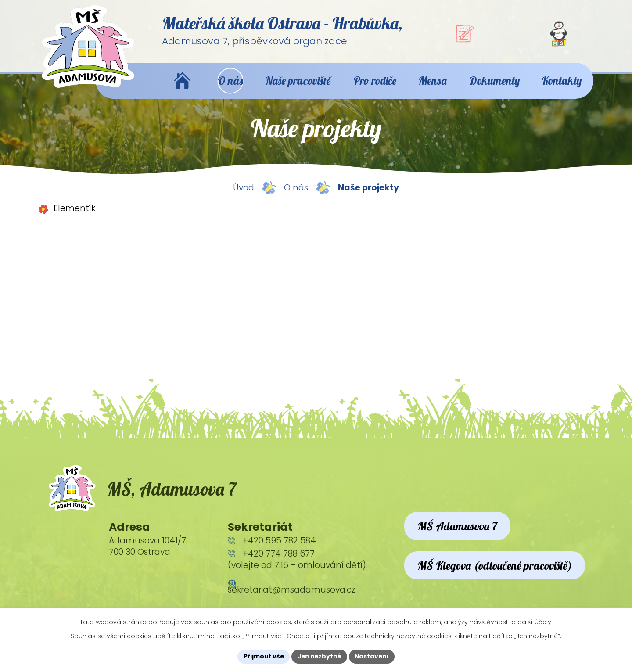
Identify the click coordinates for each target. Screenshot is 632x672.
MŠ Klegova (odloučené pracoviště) (499, 586)
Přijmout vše (261, 656)
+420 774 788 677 (279, 563)
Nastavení (374, 656)
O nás (296, 194)
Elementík (74, 214)
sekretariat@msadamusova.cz (292, 599)
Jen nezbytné (319, 656)
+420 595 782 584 (279, 550)
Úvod (244, 194)
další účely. (535, 622)
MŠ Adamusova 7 (460, 536)
